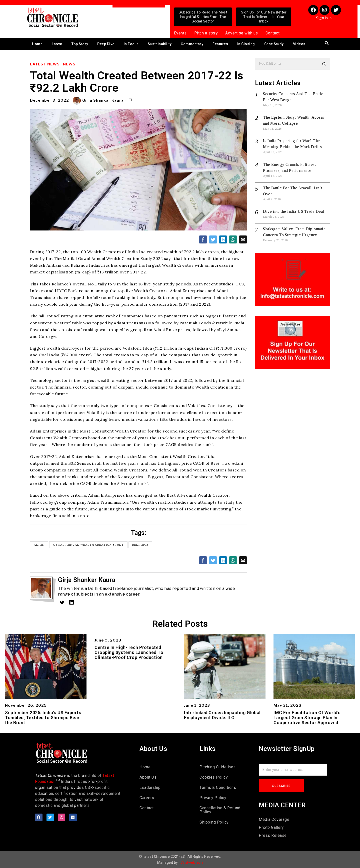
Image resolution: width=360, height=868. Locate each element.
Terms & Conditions (218, 787)
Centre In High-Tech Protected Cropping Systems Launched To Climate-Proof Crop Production (129, 652)
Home (37, 44)
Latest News (45, 64)
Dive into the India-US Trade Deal (294, 211)
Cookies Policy (214, 777)
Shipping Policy (214, 822)
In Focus (131, 44)
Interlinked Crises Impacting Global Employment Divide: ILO (222, 715)
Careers (147, 798)
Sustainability (160, 44)
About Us (148, 777)
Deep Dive (106, 44)
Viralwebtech (192, 863)
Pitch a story (206, 33)
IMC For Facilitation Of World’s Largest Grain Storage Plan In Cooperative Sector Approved (307, 718)
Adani (39, 545)
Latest (57, 44)
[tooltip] (203, 239)
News (69, 64)
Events (180, 33)
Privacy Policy (213, 798)
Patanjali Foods (195, 323)
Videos (299, 44)
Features (220, 44)
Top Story (80, 44)
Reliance (141, 545)
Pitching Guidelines (218, 767)
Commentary (192, 44)
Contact (273, 33)
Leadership (150, 787)
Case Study (274, 44)
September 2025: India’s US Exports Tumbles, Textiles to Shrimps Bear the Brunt (43, 718)
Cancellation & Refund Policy (220, 810)
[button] (324, 64)
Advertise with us (242, 33)
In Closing (246, 44)
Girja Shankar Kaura (98, 101)
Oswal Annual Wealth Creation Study (88, 545)
